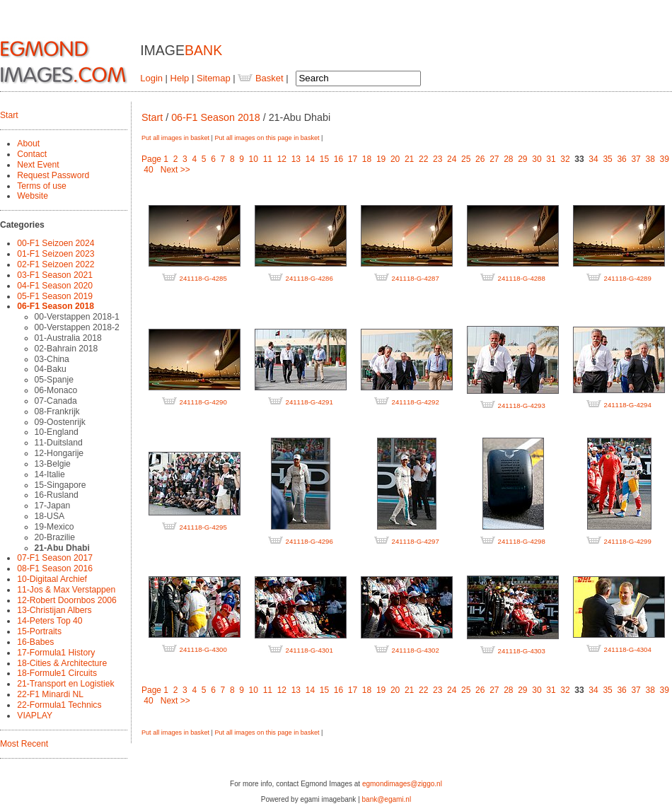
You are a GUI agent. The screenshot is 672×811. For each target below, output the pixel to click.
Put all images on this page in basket (267, 138)
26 (480, 159)
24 (452, 159)
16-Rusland (57, 495)
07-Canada (56, 401)
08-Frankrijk (57, 412)
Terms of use (42, 186)
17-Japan (53, 506)
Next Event (38, 165)
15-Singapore (60, 485)
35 (607, 159)
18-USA (50, 516)
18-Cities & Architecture (62, 663)
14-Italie (50, 474)
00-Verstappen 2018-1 (77, 317)
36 (621, 159)
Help (180, 78)
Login (151, 78)
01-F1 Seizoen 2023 (56, 254)
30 (537, 159)
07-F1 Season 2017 (55, 558)
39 (665, 159)
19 (381, 159)
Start (9, 115)
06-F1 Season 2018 (56, 306)
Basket (260, 78)
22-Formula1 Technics (59, 705)
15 (324, 159)
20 (395, 159)
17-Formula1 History (56, 653)
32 (565, 159)
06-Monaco (56, 390)
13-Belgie (53, 464)
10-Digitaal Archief (52, 579)
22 (423, 159)
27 (494, 159)
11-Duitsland (59, 443)
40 (148, 170)
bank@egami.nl (387, 799)
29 (522, 159)
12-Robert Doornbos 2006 (66, 600)
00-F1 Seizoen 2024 (56, 243)
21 (409, 159)
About (28, 144)
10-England (57, 432)
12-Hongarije (59, 453)
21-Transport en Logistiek (65, 684)
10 (254, 159)
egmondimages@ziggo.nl (402, 784)
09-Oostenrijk (60, 422)
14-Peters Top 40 (50, 621)
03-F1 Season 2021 (55, 275)
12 (282, 159)
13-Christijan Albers (54, 610)
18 (367, 159)
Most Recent (24, 744)
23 (438, 159)
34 (593, 159)
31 (551, 159)
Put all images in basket (175, 138)
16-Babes (35, 642)
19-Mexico (54, 527)
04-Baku (51, 369)
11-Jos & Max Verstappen (66, 590)
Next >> (175, 170)
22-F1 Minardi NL (50, 694)
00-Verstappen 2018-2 (77, 327)
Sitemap (214, 78)
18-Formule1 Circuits (57, 673)
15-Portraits (39, 631)
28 (508, 159)
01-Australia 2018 (68, 338)
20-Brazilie (55, 537)
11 (268, 159)
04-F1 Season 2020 (55, 286)
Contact (32, 154)
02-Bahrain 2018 (66, 349)
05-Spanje (54, 380)
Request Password (53, 175)
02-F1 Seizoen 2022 (56, 264)
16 (338, 159)
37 (636, 159)
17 (353, 159)
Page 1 (155, 159)
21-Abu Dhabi (62, 548)
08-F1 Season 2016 (55, 568)
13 (296, 159)
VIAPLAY (35, 716)
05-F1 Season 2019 (55, 296)
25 (466, 159)
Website (33, 196)
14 (310, 159)
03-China (52, 359)
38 (650, 159)
